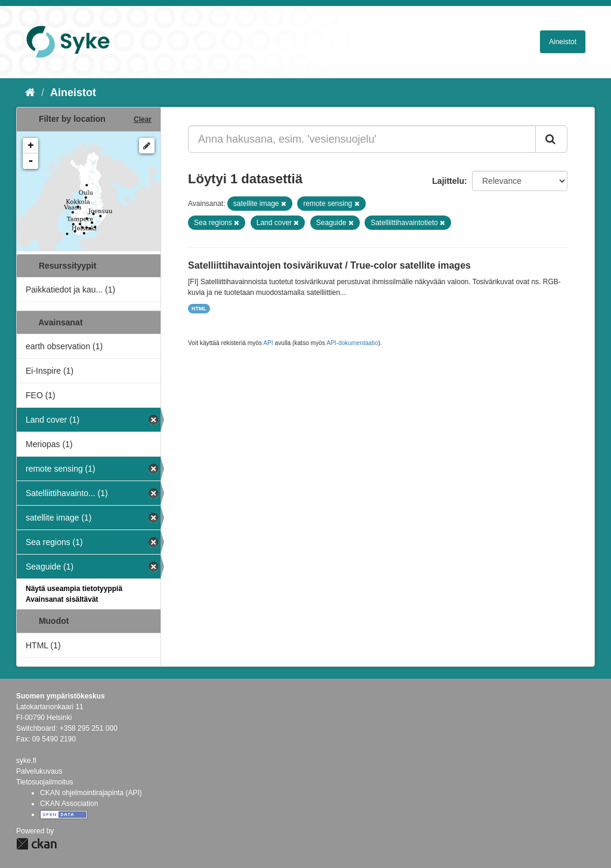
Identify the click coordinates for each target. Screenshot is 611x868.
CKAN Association (69, 804)
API (268, 343)
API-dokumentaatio (352, 343)
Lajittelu (448, 181)
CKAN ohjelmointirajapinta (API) (91, 793)
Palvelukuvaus (39, 771)
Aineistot (563, 42)
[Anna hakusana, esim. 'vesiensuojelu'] (362, 139)
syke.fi (26, 761)
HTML (199, 309)
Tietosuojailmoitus (45, 782)
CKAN (36, 844)
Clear (143, 119)
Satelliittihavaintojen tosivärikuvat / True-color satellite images (329, 265)
